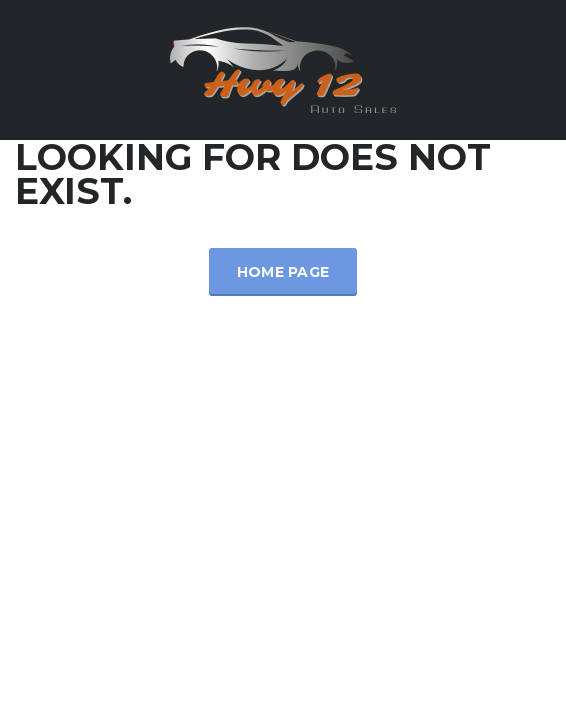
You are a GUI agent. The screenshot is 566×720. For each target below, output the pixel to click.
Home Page (283, 272)
